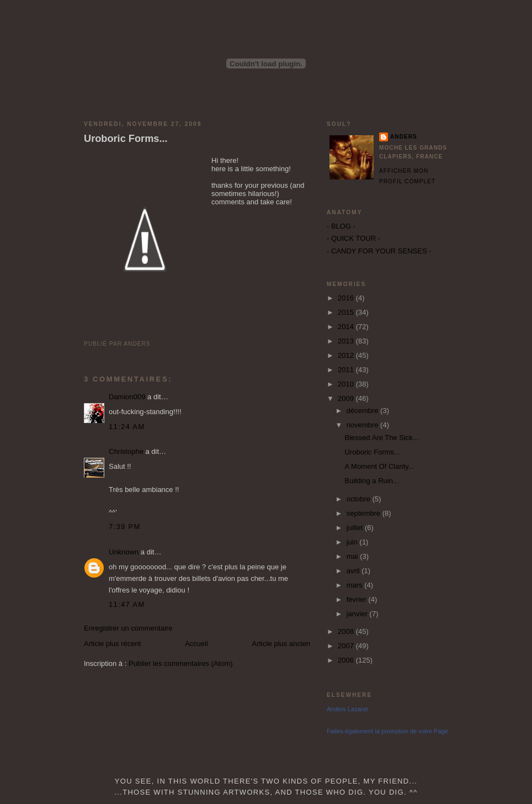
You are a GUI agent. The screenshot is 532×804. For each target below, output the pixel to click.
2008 (347, 631)
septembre (365, 513)
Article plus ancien (281, 644)
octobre (360, 499)
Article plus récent (112, 644)
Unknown (124, 552)
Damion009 (127, 397)
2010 (347, 384)
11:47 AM (127, 604)
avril (354, 571)
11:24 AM (127, 427)
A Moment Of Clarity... (379, 466)
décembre (363, 411)
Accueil (196, 644)
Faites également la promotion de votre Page (387, 731)
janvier (358, 614)
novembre (363, 425)
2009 (347, 398)
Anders (404, 137)
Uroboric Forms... (126, 139)
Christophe (126, 451)
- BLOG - (341, 226)
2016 (347, 298)
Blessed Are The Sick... (381, 438)
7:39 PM (125, 527)
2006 (347, 660)
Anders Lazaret (347, 709)
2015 (347, 312)
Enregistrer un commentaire (128, 628)
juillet (356, 528)
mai (353, 556)
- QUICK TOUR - (353, 238)
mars (356, 585)
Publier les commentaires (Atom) (181, 663)
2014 (347, 327)
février (358, 599)
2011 (347, 370)
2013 (347, 341)
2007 (347, 646)
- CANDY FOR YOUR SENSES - (379, 251)
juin (353, 542)
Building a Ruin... (371, 481)
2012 (347, 355)
